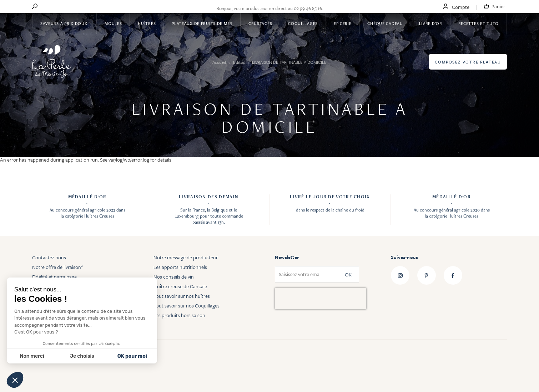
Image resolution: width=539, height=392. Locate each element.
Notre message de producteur (186, 257)
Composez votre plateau (468, 62)
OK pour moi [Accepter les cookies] (132, 356)
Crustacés (260, 23)
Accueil (220, 62)
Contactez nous (49, 257)
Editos (240, 62)
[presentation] (321, 299)
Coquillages (303, 23)
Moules (113, 23)
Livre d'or (431, 23)
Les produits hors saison (179, 315)
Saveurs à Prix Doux (64, 23)
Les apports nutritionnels (180, 267)
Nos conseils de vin (174, 277)
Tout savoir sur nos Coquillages (187, 306)
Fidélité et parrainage (54, 277)
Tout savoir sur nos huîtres (182, 296)
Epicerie (343, 23)
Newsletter (287, 257)
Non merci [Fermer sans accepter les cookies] (32, 356)
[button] (15, 380)
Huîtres (147, 23)
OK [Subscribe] (348, 274)
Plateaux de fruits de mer (202, 23)
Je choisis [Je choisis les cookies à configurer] (82, 356)
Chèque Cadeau (385, 23)
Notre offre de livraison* (57, 267)
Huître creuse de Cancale (180, 286)
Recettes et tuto (479, 23)
